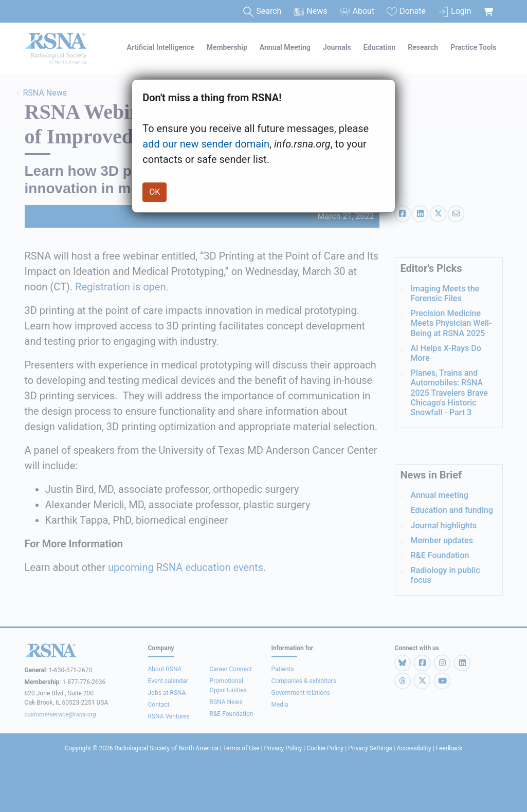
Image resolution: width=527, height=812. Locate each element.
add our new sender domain (206, 144)
